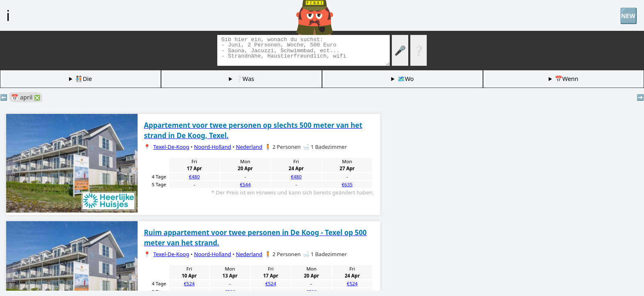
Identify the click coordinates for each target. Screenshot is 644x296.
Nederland (249, 147)
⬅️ (4, 97)
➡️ (640, 97)
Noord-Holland (212, 147)
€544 (245, 184)
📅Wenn (567, 79)
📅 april (26, 97)
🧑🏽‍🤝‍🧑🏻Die (83, 79)
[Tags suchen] (304, 50)
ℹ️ (8, 15)
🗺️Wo (406, 79)
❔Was (245, 79)
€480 (194, 177)
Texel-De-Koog (171, 147)
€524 (189, 283)
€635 (347, 184)
